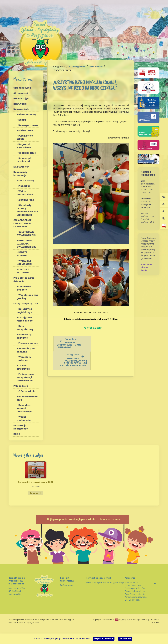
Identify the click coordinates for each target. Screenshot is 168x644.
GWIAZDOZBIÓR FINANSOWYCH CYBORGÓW (22, 223)
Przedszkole (21, 386)
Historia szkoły (27, 115)
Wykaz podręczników (25, 193)
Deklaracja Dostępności (21, 427)
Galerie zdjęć (21, 99)
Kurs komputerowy (25, 328)
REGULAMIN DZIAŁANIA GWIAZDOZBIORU (27, 244)
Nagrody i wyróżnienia (24, 146)
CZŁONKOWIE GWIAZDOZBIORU (27, 234)
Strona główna (22, 88)
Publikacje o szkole (25, 137)
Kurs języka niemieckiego (25, 319)
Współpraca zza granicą (27, 297)
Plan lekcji (24, 186)
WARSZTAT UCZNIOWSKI (24, 263)
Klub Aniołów (21, 167)
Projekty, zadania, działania (24, 280)
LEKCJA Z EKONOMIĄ (23, 271)
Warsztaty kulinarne (24, 336)
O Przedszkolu (27, 391)
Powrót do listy (91, 328)
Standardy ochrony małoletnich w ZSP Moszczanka (27, 210)
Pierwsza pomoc (28, 343)
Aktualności (21, 93)
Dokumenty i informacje (21, 174)
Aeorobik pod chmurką (26, 350)
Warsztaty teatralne (24, 359)
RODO (17, 434)
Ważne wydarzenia (24, 419)
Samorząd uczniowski (24, 160)
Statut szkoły (26, 181)
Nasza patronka (28, 125)
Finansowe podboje (24, 288)
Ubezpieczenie (27, 153)
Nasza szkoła (21, 109)
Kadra (22, 120)
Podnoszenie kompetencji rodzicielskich (25, 377)
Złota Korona (26, 200)
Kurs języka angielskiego (24, 311)
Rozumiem (125, 639)
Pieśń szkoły (26, 130)
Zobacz (36, 493)
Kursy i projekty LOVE (26, 304)
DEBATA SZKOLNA (22, 254)
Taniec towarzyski (23, 367)
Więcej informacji (104, 639)
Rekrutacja (20, 104)
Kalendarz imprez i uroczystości (24, 408)
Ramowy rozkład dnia (27, 398)
